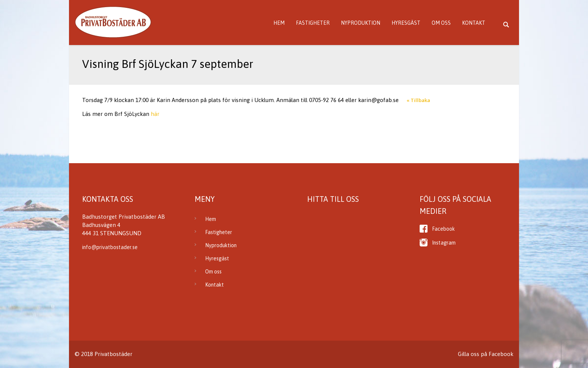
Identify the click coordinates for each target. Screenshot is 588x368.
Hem (279, 23)
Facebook (443, 229)
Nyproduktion (361, 23)
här (155, 114)
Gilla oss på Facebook (486, 354)
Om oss (441, 23)
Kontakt (474, 23)
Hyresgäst (406, 23)
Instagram (444, 243)
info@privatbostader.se (110, 247)
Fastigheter (313, 23)
